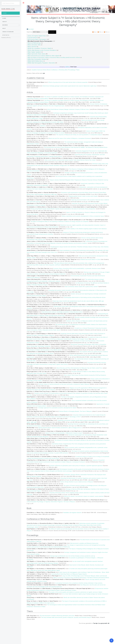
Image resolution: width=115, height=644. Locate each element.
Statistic (6, 35)
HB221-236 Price (32, 47)
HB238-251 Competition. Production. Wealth (39, 48)
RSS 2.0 (107, 32)
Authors (67, 67)
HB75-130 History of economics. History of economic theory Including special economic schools (54, 57)
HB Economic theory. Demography (37, 39)
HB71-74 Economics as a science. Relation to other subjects (43, 56)
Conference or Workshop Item (59, 70)
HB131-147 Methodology (34, 43)
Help (4, 28)
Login (4, 13)
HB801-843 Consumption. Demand (37, 59)
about (5, 22)
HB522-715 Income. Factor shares (36, 54)
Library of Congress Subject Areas (37, 36)
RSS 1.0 (101, 32)
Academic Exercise (37, 70)
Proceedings (72, 70)
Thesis (78, 70)
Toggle (23, 3)
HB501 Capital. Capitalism (34, 52)
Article (45, 70)
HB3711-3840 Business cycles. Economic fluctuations (42, 50)
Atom (95, 32)
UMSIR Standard (8, 32)
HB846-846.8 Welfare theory (35, 61)
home (4, 18)
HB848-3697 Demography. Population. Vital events (41, 63)
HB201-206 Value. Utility (34, 45)
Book (49, 70)
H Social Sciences (32, 38)
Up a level (31, 29)
